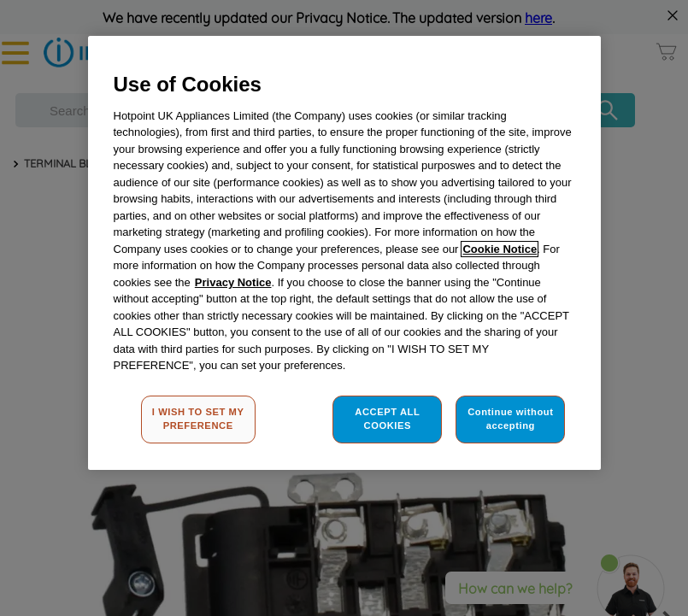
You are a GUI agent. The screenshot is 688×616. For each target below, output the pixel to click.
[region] (344, 253)
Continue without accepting (510, 419)
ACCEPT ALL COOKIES (387, 419)
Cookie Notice (500, 249)
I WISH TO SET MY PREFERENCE (198, 419)
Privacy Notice (233, 282)
